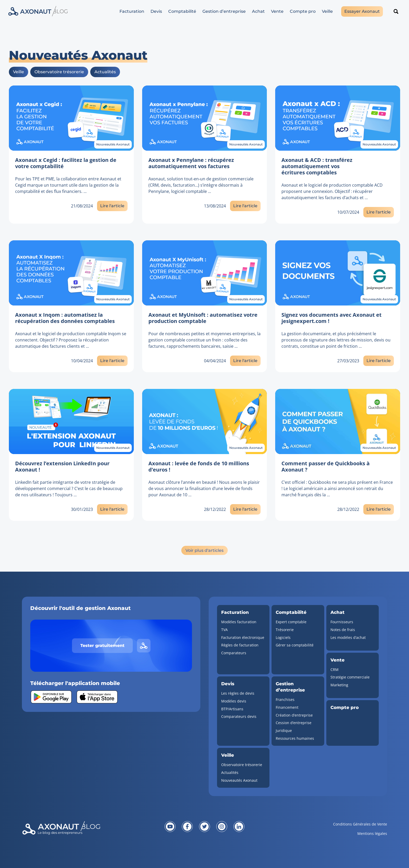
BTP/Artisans (232, 709)
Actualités (105, 72)
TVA (224, 630)
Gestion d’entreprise (224, 11)
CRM (335, 670)
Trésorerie (285, 630)
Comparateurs (234, 653)
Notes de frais (343, 630)
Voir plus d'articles (204, 550)
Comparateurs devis (239, 716)
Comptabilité (182, 11)
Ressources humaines (295, 738)
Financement (287, 707)
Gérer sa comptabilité (295, 645)
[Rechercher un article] (396, 11)
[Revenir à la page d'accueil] (83, 832)
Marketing (339, 685)
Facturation (132, 11)
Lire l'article (112, 206)
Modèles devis (234, 701)
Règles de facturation (240, 645)
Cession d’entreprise (294, 723)
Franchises (285, 699)
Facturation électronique (243, 637)
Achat (258, 11)
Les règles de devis (238, 693)
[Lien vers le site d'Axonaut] (144, 646)
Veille (327, 11)
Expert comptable (291, 622)
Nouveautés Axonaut (113, 144)
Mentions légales (372, 833)
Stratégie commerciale (350, 677)
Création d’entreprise (294, 715)
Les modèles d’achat (348, 637)
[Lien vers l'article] (71, 118)
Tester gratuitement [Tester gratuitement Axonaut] (102, 646)
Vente (277, 11)
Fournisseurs (342, 622)
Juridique (284, 731)
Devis (156, 11)
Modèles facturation (239, 622)
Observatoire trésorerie (59, 72)
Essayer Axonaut (362, 11)
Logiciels (283, 637)
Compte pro (303, 11)
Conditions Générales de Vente (360, 824)
